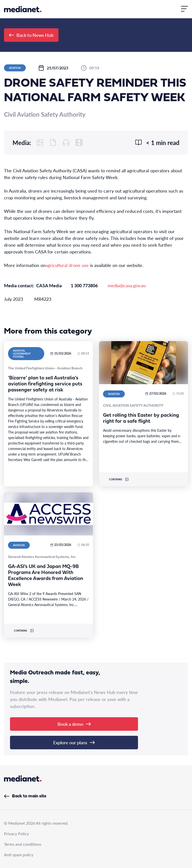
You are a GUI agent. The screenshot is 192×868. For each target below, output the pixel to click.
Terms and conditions (23, 844)
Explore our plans (74, 742)
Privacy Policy (16, 834)
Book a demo (74, 724)
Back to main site (25, 796)
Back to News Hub (31, 35)
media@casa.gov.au (127, 285)
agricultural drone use (67, 265)
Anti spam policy (19, 855)
